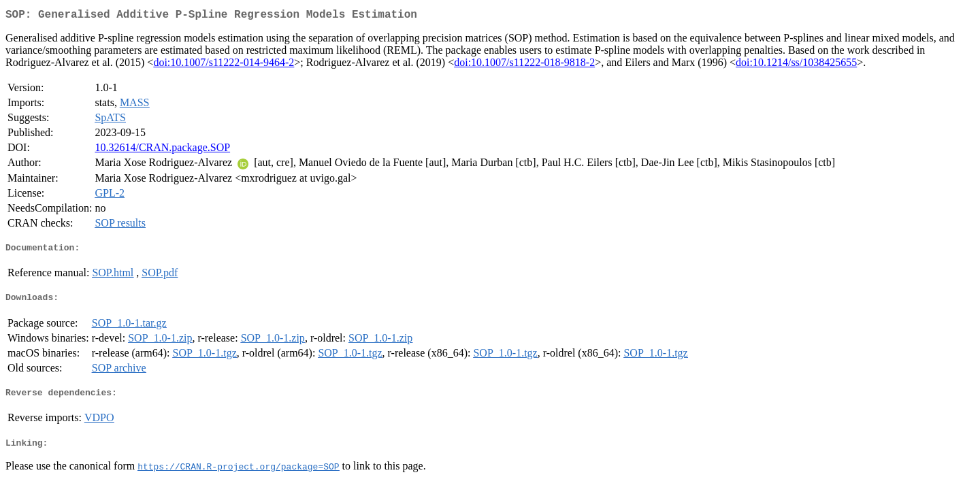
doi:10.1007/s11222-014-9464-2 (224, 65)
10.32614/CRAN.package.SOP (162, 150)
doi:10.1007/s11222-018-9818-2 (524, 65)
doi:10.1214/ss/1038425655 (796, 65)
